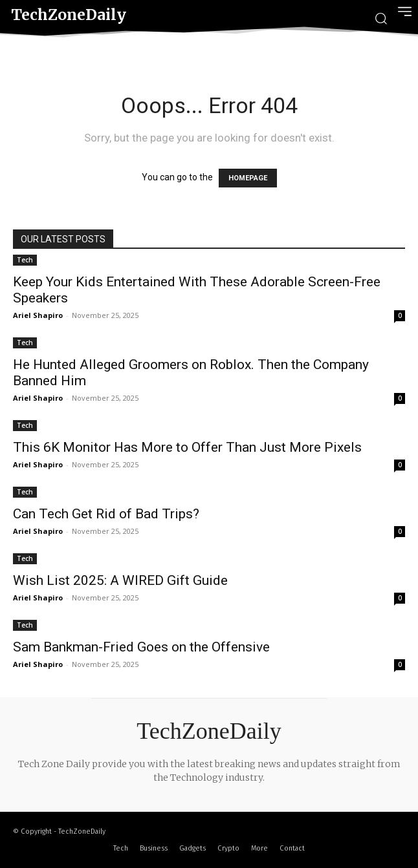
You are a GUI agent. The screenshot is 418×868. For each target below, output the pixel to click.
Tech (25, 260)
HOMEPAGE (248, 178)
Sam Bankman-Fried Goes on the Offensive (141, 647)
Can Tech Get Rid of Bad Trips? (106, 514)
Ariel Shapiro (38, 315)
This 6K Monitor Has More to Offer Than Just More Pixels (187, 447)
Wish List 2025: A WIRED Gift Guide (120, 580)
